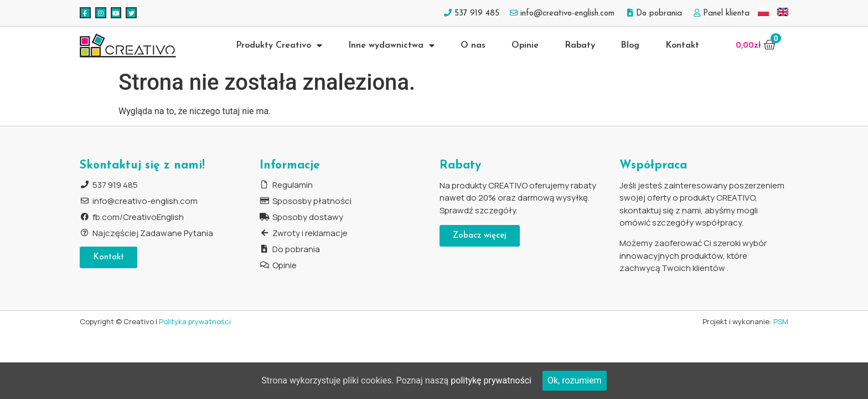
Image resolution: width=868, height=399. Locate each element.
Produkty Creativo (279, 45)
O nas (473, 45)
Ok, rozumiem (575, 380)
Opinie (525, 45)
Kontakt (682, 45)
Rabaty (580, 45)
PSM (781, 321)
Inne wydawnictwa (391, 45)
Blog (630, 45)
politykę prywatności (491, 380)
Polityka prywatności (195, 321)
